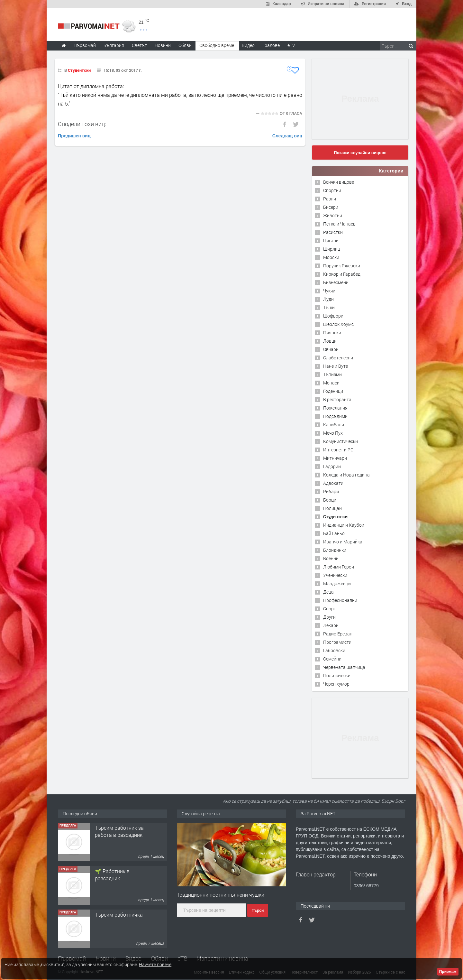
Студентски (79, 70)
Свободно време (217, 45)
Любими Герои (339, 567)
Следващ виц (287, 136)
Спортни (332, 190)
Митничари (335, 458)
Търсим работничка (119, 915)
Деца (328, 592)
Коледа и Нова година (346, 475)
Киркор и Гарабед (342, 274)
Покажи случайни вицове (360, 153)
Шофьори (333, 316)
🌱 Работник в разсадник (112, 875)
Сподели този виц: (82, 124)
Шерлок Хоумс (338, 324)
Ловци (330, 341)
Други (329, 617)
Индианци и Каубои (344, 525)
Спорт (330, 609)
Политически (337, 675)
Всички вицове (339, 182)
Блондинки (335, 550)
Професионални (340, 600)
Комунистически (340, 441)
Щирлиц (332, 249)
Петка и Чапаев (339, 224)
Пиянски (332, 333)
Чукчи (329, 291)
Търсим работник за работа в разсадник (119, 831)
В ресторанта (337, 399)
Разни (330, 199)
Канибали (334, 425)
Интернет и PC (338, 450)
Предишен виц (74, 136)
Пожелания (335, 408)
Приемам (448, 972)
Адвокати (333, 483)
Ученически (335, 575)
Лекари (331, 625)
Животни (333, 215)
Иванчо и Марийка (343, 542)
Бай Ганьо (334, 533)
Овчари (331, 349)
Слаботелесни (338, 358)
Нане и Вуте (336, 366)
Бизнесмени (336, 282)
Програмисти (337, 642)
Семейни (332, 659)
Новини (163, 45)
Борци (330, 500)
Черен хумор (336, 684)
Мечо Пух (333, 433)
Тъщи (329, 307)
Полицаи (332, 508)
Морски (331, 257)
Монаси (331, 383)
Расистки (333, 232)
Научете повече (155, 964)
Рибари (331, 491)
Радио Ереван (338, 634)
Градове (271, 45)
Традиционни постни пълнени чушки (221, 895)
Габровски (334, 650)
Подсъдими (335, 416)
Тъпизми (332, 374)
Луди (328, 299)
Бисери (331, 207)
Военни (331, 558)
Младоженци (337, 583)
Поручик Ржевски (342, 266)
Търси (258, 911)
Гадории (332, 466)
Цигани (331, 240)
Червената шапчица (344, 667)
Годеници (333, 391)
